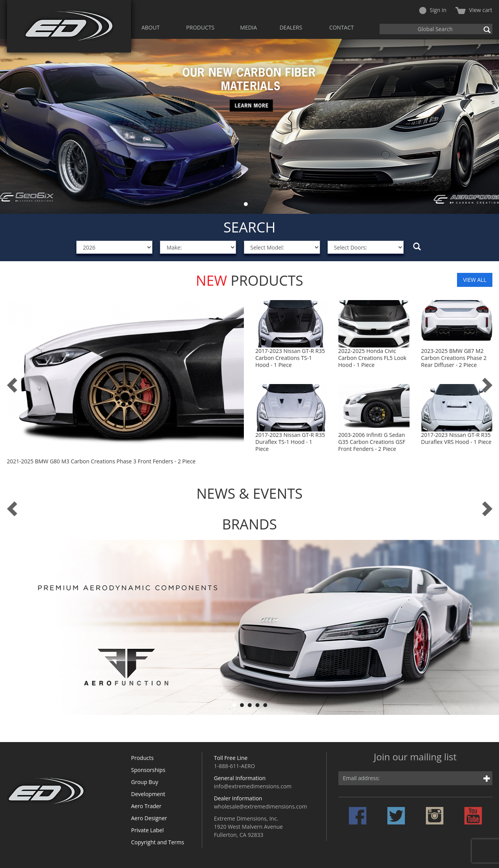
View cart (474, 10)
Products (142, 768)
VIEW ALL (474, 280)
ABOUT (151, 27)
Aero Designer (149, 828)
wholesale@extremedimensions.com (260, 816)
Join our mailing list (415, 768)
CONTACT (341, 27)
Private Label (147, 840)
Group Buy (145, 792)
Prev (10, 126)
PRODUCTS (200, 27)
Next (489, 126)
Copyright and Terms (158, 852)
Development (148, 804)
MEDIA (248, 27)
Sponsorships (148, 780)
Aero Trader (146, 816)
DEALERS (291, 27)
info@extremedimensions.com (253, 796)
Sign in (433, 10)
